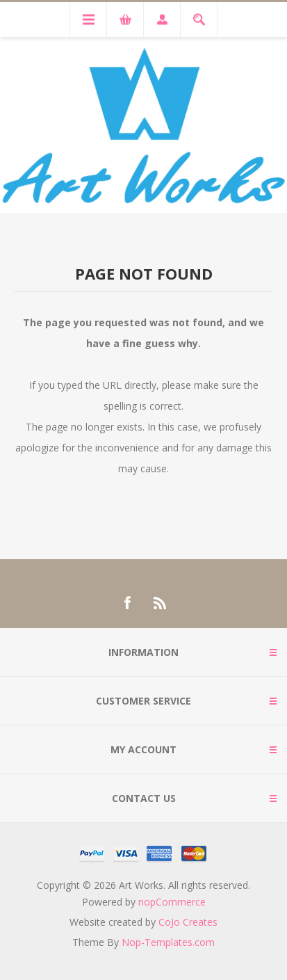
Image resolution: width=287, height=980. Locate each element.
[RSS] (161, 603)
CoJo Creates (188, 922)
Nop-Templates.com (168, 942)
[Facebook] (127, 603)
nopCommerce (172, 902)
